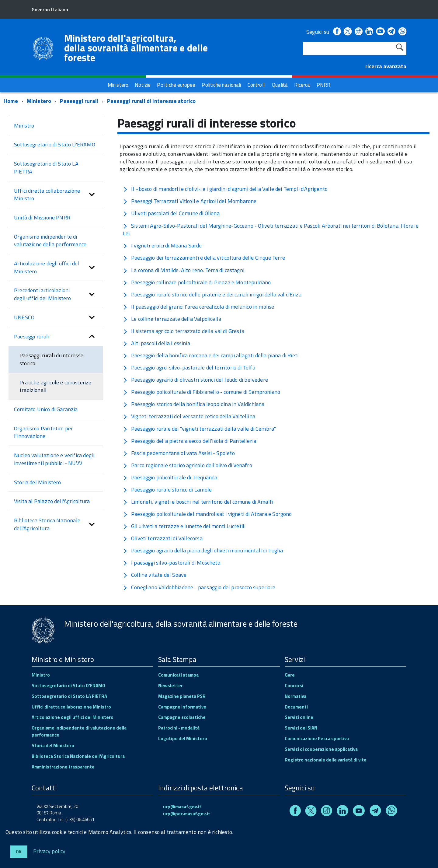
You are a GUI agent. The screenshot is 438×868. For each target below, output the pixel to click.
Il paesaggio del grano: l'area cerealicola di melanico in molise (199, 307)
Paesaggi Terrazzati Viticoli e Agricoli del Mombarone (190, 201)
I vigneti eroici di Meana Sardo (162, 245)
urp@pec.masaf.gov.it (187, 814)
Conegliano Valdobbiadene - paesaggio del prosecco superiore (199, 587)
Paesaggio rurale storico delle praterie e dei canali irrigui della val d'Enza (212, 294)
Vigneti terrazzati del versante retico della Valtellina (189, 416)
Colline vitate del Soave (155, 575)
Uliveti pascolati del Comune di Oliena (171, 213)
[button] (92, 195)
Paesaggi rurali (79, 101)
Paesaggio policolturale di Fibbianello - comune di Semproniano (202, 392)
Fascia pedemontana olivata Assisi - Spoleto (179, 453)
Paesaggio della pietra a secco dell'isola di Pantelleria (189, 441)
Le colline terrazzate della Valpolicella (172, 319)
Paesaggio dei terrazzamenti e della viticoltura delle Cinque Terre (204, 258)
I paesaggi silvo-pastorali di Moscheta (172, 563)
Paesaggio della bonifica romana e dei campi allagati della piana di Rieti (211, 355)
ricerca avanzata (386, 66)
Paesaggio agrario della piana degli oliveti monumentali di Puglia (203, 550)
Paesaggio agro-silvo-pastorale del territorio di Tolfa (189, 367)
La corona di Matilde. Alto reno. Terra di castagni (184, 270)
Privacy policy (49, 851)
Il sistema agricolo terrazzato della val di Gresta (184, 331)
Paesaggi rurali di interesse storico (151, 101)
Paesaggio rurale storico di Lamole (167, 490)
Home (11, 101)
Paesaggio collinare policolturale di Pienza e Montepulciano (197, 282)
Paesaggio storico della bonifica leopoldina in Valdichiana (194, 404)
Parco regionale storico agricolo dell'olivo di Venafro (188, 465)
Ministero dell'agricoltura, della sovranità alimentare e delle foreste (136, 48)
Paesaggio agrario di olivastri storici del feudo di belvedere (195, 380)
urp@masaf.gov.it (182, 807)
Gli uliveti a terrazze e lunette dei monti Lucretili (184, 526)
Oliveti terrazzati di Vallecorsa (163, 538)
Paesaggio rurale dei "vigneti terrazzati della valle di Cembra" (199, 429)
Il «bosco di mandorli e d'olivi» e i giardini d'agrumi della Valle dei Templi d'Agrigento (225, 189)
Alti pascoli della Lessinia (156, 343)
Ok (19, 852)
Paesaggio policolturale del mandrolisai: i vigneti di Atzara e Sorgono (207, 514)
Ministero (39, 101)
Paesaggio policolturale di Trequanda (170, 477)
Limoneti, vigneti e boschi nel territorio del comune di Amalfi (198, 502)
